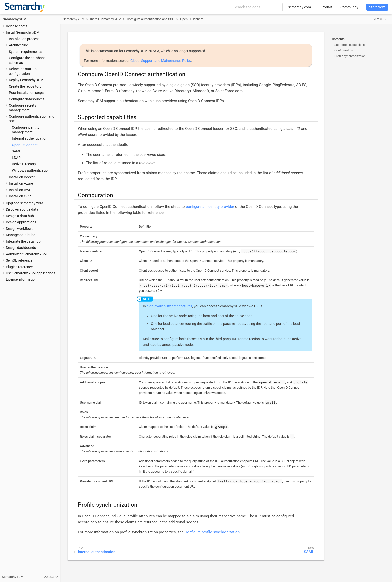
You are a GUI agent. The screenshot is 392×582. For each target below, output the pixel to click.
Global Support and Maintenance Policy (161, 61)
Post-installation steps (26, 93)
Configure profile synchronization (212, 532)
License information (21, 279)
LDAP (16, 158)
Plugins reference (19, 267)
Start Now (377, 7)
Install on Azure (21, 183)
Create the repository (25, 86)
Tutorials (326, 7)
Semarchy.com (299, 7)
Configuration (344, 50)
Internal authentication (30, 138)
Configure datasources (27, 99)
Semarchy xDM (15, 19)
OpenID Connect (25, 145)
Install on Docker (22, 177)
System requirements (25, 52)
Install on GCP (20, 196)
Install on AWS (20, 190)
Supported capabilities (350, 45)
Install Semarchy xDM (23, 32)
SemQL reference (19, 260)
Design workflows (20, 229)
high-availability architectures (169, 306)
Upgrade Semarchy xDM (25, 203)
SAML (17, 151)
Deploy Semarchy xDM (26, 80)
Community (349, 7)
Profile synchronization (350, 56)
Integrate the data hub (23, 241)
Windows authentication (31, 170)
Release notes (17, 26)
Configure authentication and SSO (151, 19)
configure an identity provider (210, 207)
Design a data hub (20, 216)
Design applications (21, 222)
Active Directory (24, 164)
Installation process (24, 39)
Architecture (18, 45)
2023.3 (378, 19)
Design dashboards (21, 248)
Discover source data (22, 209)
